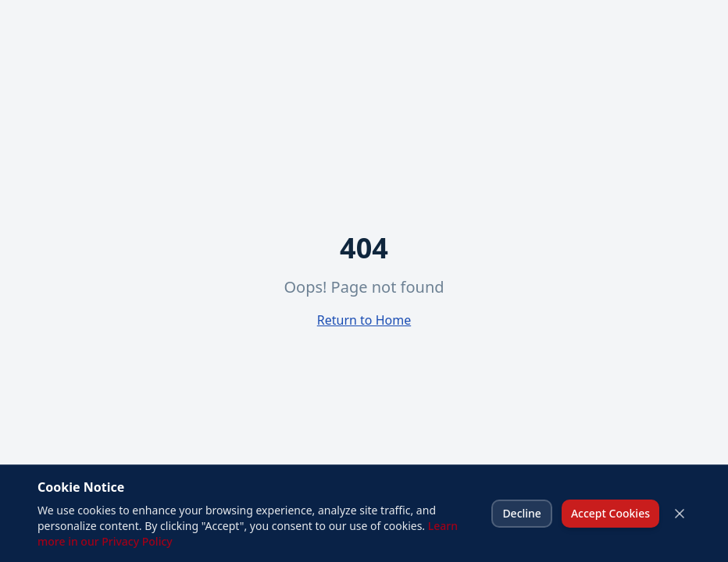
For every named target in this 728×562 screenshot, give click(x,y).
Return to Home (364, 320)
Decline (522, 513)
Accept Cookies (610, 513)
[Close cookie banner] (680, 514)
